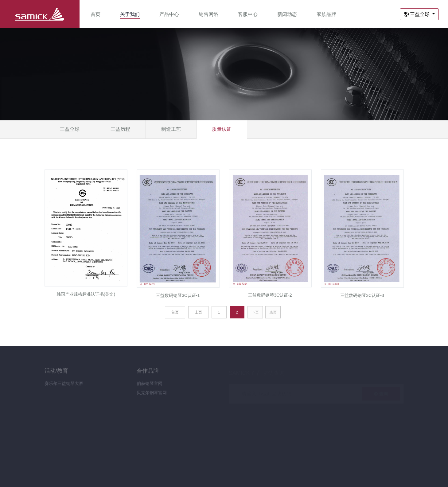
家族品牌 (326, 14)
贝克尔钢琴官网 (152, 395)
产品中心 (169, 14)
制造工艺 (171, 129)
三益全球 (417, 14)
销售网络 (208, 14)
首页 (95, 14)
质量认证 (222, 129)
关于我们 (130, 14)
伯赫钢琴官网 (150, 386)
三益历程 (120, 129)
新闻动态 (287, 14)
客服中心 (248, 14)
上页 (198, 312)
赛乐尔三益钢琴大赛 (64, 386)
